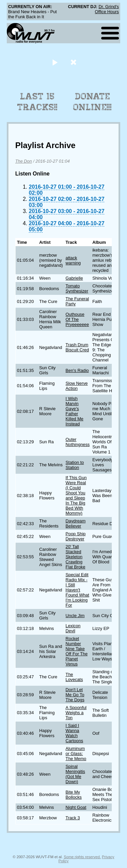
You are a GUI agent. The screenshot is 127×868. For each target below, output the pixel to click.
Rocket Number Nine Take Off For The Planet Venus (77, 651)
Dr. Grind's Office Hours (107, 9)
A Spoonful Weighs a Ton (76, 713)
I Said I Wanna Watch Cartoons (75, 733)
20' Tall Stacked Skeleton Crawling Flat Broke (76, 557)
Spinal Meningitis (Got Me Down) (76, 774)
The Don (24, 161)
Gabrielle (74, 278)
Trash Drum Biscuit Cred (77, 347)
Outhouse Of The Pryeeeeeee (77, 319)
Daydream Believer (76, 523)
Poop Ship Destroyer (76, 536)
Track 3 (73, 818)
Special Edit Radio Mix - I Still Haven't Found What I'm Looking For (78, 590)
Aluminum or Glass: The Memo (76, 754)
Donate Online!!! (92, 102)
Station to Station (75, 465)
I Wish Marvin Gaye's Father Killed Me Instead (75, 411)
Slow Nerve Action (77, 386)
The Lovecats (74, 677)
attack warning (73, 260)
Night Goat (76, 807)
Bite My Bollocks (74, 795)
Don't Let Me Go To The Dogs (75, 695)
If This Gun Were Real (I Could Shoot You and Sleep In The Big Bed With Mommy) (76, 495)
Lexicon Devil (73, 628)
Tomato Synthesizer (77, 288)
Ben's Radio (77, 370)
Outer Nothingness (78, 442)
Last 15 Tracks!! (37, 102)
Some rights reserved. (82, 857)
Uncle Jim (75, 616)
